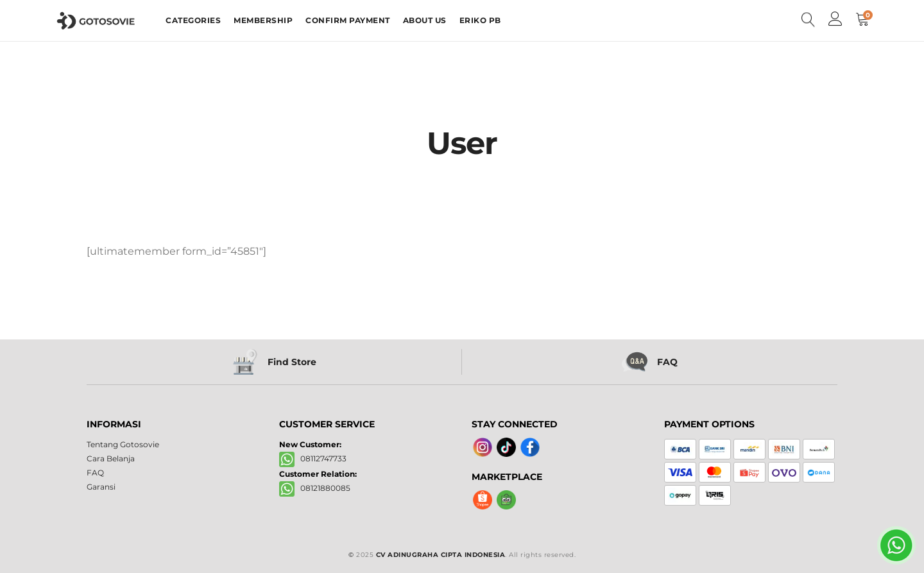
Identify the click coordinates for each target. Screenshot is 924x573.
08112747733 (313, 458)
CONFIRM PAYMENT (348, 20)
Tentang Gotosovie (123, 444)
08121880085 (315, 488)
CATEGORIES (193, 20)
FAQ (95, 473)
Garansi (101, 487)
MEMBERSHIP (263, 20)
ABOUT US (425, 20)
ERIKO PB (480, 20)
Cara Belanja (111, 458)
